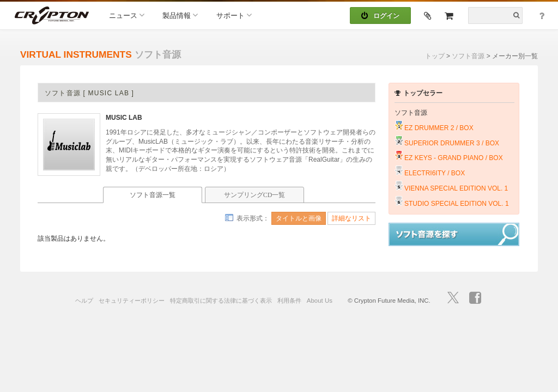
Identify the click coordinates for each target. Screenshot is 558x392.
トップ (435, 56)
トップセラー (418, 93)
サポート (234, 15)
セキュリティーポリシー (132, 301)
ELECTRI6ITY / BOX (435, 173)
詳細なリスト (351, 218)
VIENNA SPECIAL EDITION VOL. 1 (456, 188)
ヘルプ (84, 301)
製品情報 (180, 15)
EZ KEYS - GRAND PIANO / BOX (454, 158)
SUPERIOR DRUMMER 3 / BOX (452, 143)
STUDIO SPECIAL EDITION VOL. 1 (457, 204)
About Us (320, 301)
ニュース (127, 15)
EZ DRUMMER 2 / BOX (439, 128)
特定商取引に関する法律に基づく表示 (221, 301)
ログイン (380, 16)
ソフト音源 (468, 56)
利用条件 (289, 301)
